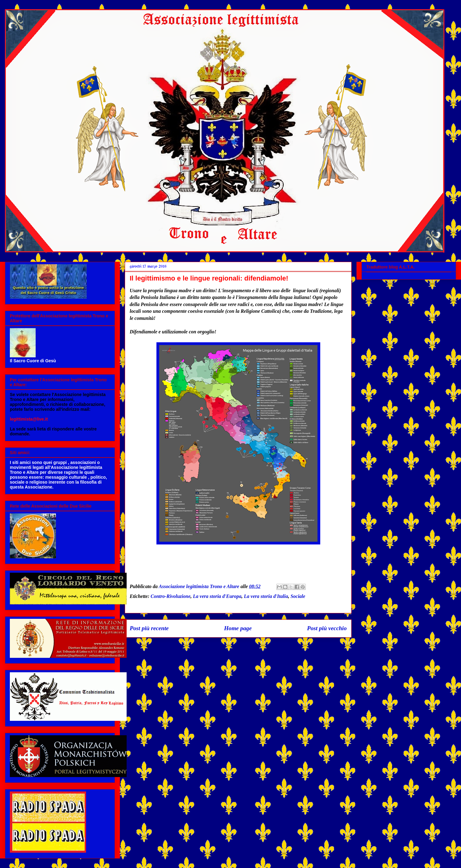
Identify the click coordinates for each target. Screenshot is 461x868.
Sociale (298, 596)
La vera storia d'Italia (266, 596)
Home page (238, 628)
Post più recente (149, 628)
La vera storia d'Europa (217, 596)
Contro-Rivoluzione (171, 596)
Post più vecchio (327, 628)
